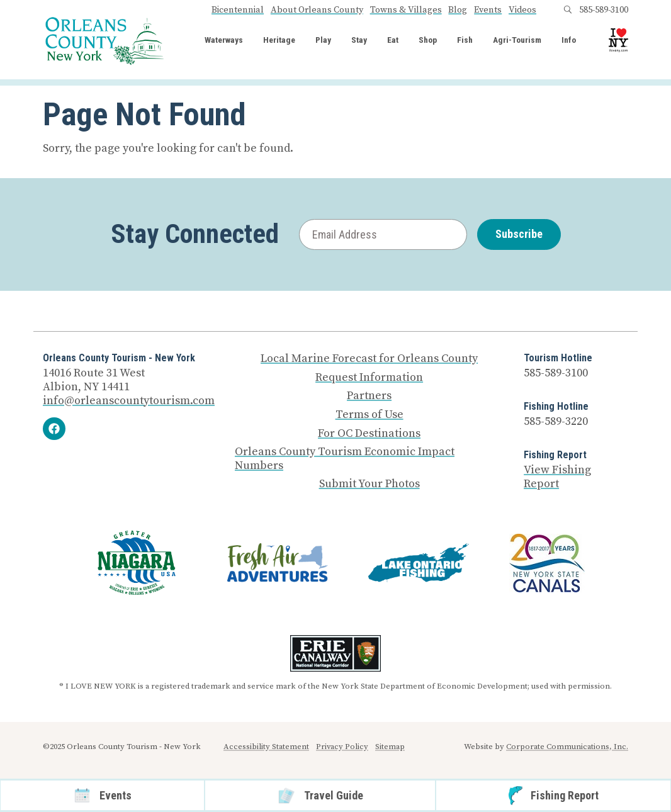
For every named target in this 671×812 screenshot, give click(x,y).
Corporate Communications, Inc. (567, 747)
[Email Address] (383, 234)
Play (323, 40)
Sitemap (390, 747)
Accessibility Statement (266, 747)
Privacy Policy (342, 747)
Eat (393, 40)
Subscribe (519, 234)
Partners (369, 396)
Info (569, 40)
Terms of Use (369, 415)
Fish (465, 40)
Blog (458, 10)
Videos (522, 10)
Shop (428, 40)
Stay (359, 40)
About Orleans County (317, 10)
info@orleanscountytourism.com (129, 401)
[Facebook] (54, 429)
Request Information (369, 378)
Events (488, 10)
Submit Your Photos (369, 484)
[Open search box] (568, 10)
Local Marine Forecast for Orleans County (369, 359)
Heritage (279, 40)
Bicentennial (238, 10)
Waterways (224, 40)
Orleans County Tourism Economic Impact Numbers (345, 459)
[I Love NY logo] (619, 40)
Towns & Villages (406, 10)
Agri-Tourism (517, 40)
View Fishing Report (557, 477)
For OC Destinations (369, 434)
